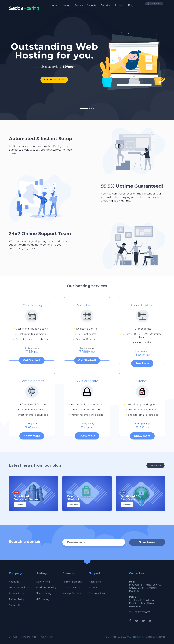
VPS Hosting (42, 599)
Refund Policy (17, 599)
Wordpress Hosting (46, 588)
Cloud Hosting (44, 593)
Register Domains (72, 582)
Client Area (154, 4)
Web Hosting (43, 582)
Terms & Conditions (19, 588)
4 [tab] (94, 109)
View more (155, 466)
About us (14, 582)
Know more (32, 436)
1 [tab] (84, 109)
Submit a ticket (97, 593)
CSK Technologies (137, 637)
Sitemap (94, 588)
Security (92, 5)
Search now (147, 542)
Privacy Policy (16, 593)
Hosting (66, 5)
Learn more (20, 505)
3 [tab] (92, 109)
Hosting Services (54, 80)
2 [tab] (90, 109)
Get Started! (32, 360)
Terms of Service (28, 637)
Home (54, 5)
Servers (79, 5)
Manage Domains (72, 593)
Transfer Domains (72, 588)
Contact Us (15, 605)
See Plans (142, 363)
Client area (95, 582)
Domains (105, 5)
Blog (131, 5)
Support (119, 5)
